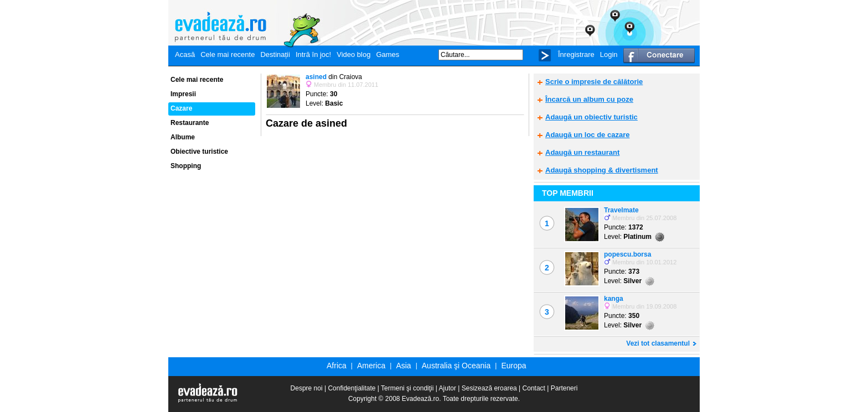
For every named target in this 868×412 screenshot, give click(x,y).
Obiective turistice (199, 152)
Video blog (353, 54)
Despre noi (307, 388)
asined (316, 77)
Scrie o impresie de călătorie (594, 82)
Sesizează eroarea (489, 388)
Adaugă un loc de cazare (587, 135)
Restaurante (190, 123)
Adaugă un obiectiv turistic (591, 117)
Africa (337, 366)
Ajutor (448, 388)
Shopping (186, 166)
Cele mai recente (228, 54)
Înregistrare (576, 54)
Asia (403, 366)
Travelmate (621, 210)
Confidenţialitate (352, 388)
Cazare (181, 108)
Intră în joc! (313, 54)
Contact (534, 388)
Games (387, 54)
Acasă (185, 54)
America (371, 366)
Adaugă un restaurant (582, 152)
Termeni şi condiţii (407, 388)
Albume (183, 137)
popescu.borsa (627, 254)
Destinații (275, 54)
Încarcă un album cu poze (589, 99)
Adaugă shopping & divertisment (602, 170)
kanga (614, 299)
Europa (513, 366)
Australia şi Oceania (456, 366)
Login (609, 54)
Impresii (183, 94)
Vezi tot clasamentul (658, 343)
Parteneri (564, 388)
